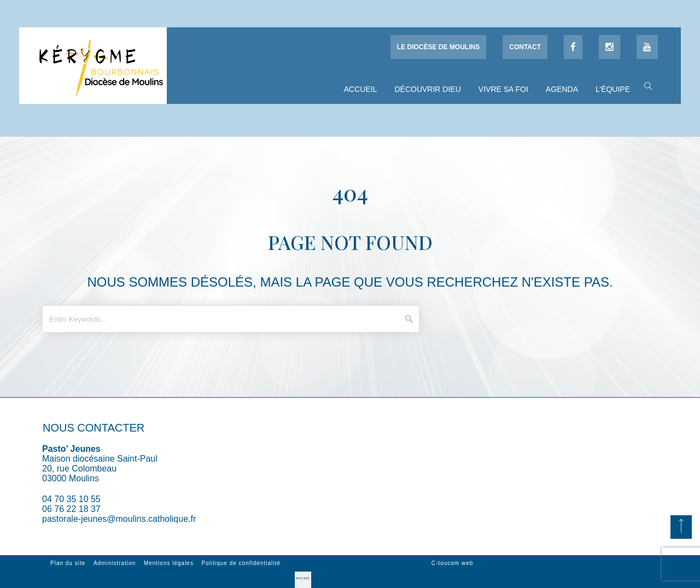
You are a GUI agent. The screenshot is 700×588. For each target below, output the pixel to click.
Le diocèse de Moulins (438, 47)
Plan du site (68, 563)
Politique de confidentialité (241, 563)
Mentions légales (169, 563)
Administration (115, 563)
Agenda (562, 89)
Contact (525, 47)
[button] (646, 85)
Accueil (361, 89)
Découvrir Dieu (427, 89)
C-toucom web (452, 563)
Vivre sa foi (503, 89)
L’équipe (613, 89)
